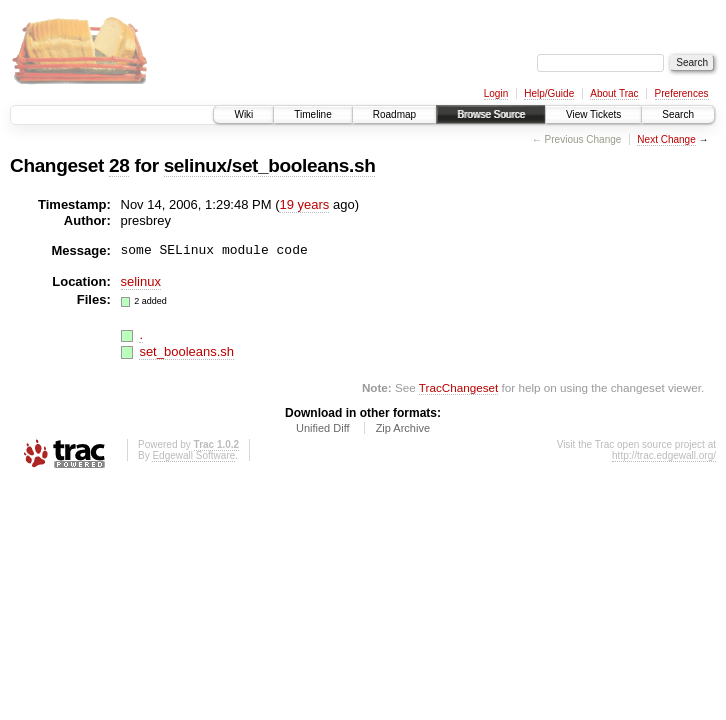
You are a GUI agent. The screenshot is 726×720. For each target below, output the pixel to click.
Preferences (682, 93)
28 (119, 165)
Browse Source (491, 114)
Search (678, 114)
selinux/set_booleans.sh (270, 165)
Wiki (243, 114)
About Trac (614, 93)
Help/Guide (549, 93)
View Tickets (593, 114)
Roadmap (394, 114)
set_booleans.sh (186, 351)
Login (496, 93)
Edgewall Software (193, 455)
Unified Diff (323, 428)
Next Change (666, 139)
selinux (141, 281)
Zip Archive (403, 428)
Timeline (312, 114)
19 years (304, 204)
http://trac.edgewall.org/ (664, 455)
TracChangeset (458, 387)
